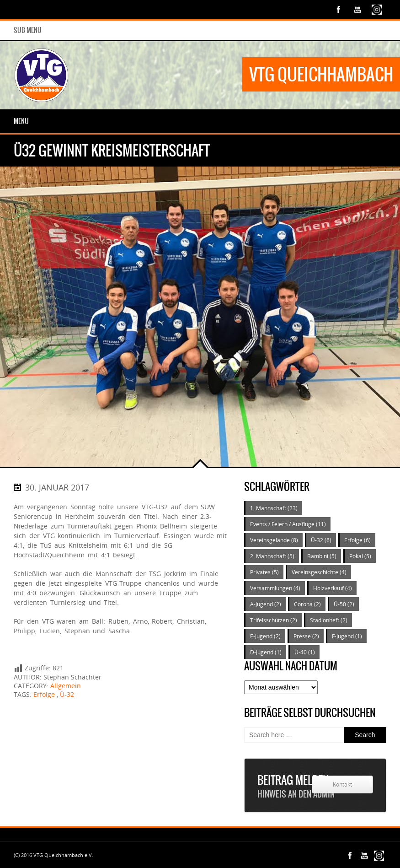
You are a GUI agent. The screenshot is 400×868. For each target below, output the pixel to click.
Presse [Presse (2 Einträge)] (306, 636)
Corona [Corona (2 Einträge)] (307, 604)
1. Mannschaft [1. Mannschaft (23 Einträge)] (274, 508)
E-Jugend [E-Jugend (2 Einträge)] (265, 636)
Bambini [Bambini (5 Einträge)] (322, 556)
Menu (21, 121)
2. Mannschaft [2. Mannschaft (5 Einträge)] (272, 556)
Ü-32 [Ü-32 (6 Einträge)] (321, 540)
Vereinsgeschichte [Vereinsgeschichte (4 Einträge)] (319, 572)
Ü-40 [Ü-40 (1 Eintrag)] (305, 652)
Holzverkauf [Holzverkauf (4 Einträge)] (333, 588)
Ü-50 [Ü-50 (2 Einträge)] (344, 604)
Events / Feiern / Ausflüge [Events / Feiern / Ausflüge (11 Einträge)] (288, 524)
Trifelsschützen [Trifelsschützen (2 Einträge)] (274, 620)
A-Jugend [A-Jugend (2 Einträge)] (266, 604)
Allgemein (66, 686)
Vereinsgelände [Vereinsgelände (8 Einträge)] (274, 540)
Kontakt (342, 784)
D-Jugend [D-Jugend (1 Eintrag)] (266, 652)
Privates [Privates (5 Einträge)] (264, 572)
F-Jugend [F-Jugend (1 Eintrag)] (347, 636)
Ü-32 (67, 694)
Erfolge (44, 694)
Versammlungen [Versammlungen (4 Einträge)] (275, 588)
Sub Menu (28, 30)
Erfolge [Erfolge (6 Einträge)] (357, 540)
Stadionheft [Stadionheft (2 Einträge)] (329, 620)
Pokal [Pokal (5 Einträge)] (360, 556)
